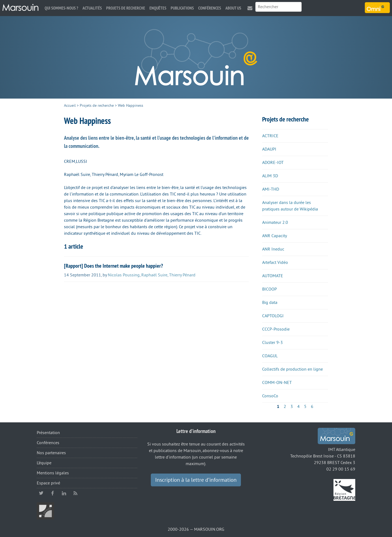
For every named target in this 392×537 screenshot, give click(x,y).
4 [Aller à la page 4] (298, 407)
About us (233, 8)
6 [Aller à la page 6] (312, 407)
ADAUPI (269, 149)
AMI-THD (271, 189)
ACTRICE (270, 136)
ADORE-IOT (273, 163)
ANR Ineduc (273, 249)
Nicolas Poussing (124, 275)
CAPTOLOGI (273, 316)
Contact (250, 8)
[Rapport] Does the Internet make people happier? (114, 266)
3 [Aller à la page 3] (292, 407)
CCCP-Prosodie (276, 329)
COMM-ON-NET (277, 383)
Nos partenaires (51, 453)
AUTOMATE (273, 276)
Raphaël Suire (154, 275)
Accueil (70, 106)
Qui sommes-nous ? (61, 8)
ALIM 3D (270, 176)
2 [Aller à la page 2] (285, 407)
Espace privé (48, 483)
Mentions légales (53, 473)
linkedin (64, 493)
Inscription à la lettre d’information (196, 480)
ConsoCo (270, 396)
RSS (75, 493)
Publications (182, 8)
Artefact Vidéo (275, 263)
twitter (41, 493)
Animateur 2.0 (275, 222)
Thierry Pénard (182, 275)
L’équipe (44, 463)
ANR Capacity (275, 236)
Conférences (210, 8)
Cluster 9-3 (272, 343)
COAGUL (270, 356)
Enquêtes (158, 8)
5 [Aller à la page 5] (305, 407)
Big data (270, 303)
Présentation (48, 433)
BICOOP (269, 289)
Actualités (92, 8)
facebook (53, 493)
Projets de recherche (126, 8)
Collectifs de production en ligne (293, 369)
